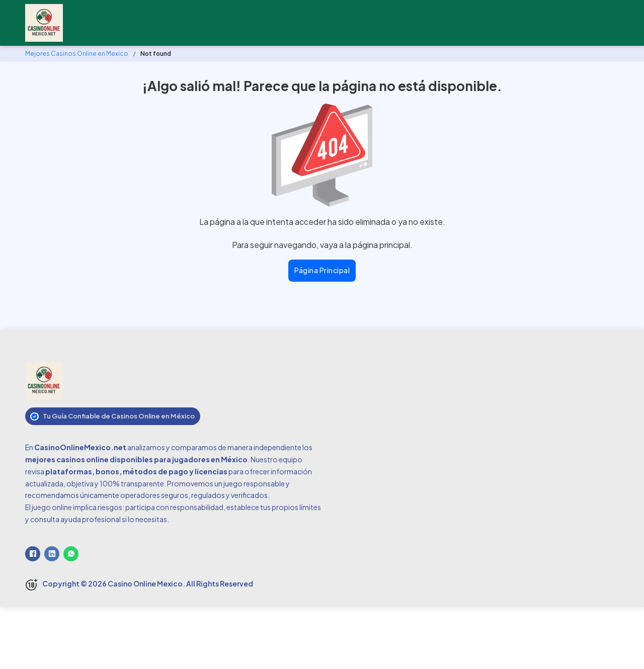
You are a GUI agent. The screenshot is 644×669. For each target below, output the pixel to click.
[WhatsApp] (71, 554)
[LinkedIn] (52, 554)
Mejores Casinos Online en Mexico (77, 54)
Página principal (322, 270)
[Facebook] (33, 554)
